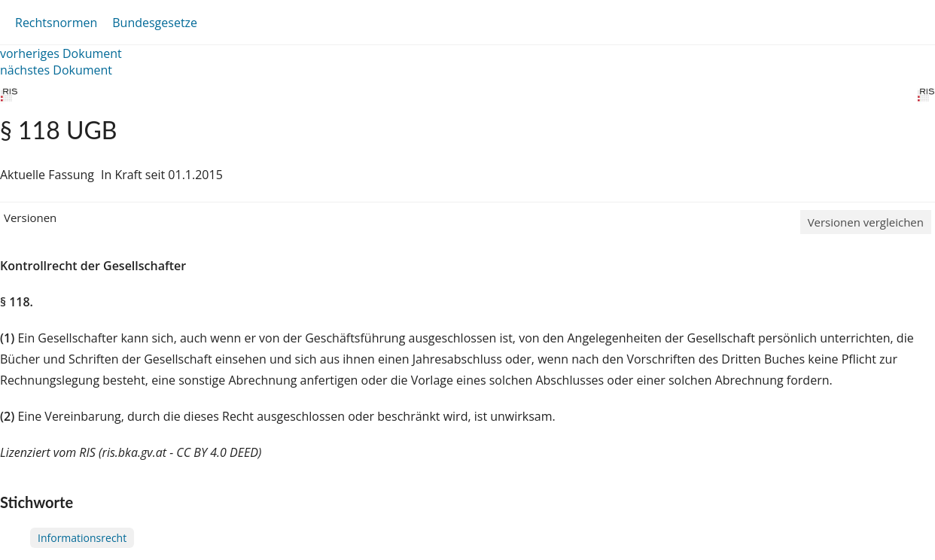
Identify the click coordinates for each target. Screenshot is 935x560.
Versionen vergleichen (866, 222)
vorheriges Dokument (61, 53)
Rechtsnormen (56, 23)
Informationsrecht (82, 538)
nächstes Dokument (56, 70)
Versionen (30, 218)
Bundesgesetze (155, 23)
